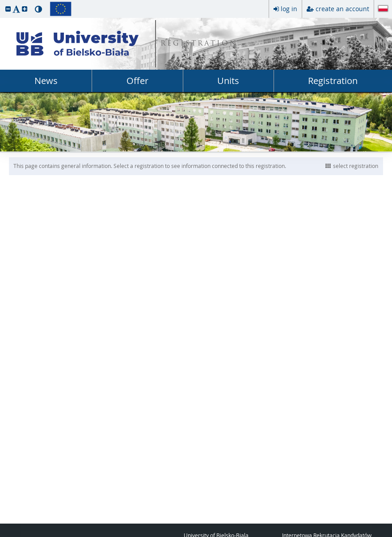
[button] (8, 9)
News (46, 81)
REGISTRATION (199, 44)
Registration (333, 81)
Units (228, 81)
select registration (352, 166)
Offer (137, 81)
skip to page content (2, 2)
